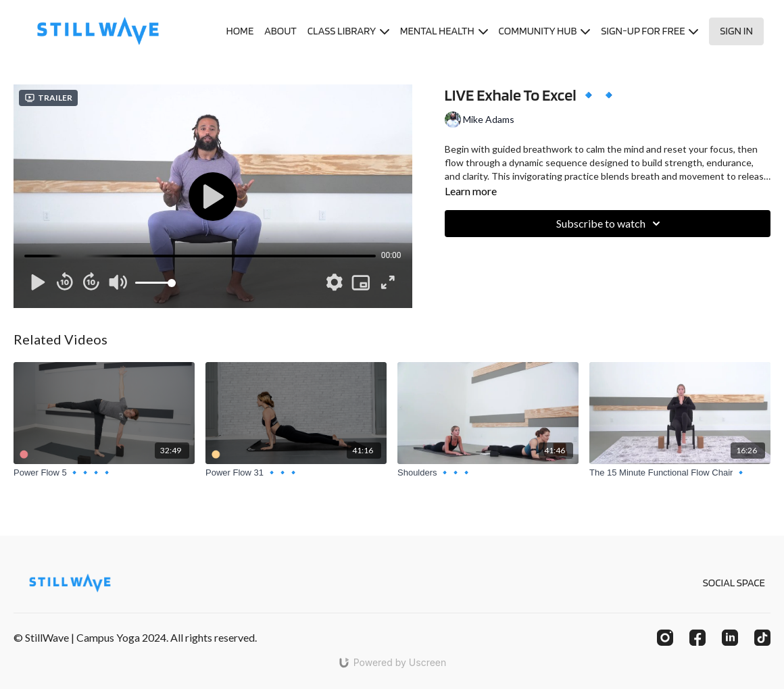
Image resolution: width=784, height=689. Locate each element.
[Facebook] (697, 638)
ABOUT (280, 31)
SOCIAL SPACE (734, 583)
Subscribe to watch (610, 224)
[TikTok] (762, 638)
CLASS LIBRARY (348, 31)
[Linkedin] (730, 638)
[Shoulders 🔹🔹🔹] (488, 473)
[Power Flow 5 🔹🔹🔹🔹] (104, 473)
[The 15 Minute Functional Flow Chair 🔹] (680, 473)
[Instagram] (665, 638)
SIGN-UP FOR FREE (650, 31)
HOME (240, 31)
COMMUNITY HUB (545, 31)
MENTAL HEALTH (444, 31)
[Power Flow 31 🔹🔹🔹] (296, 473)
